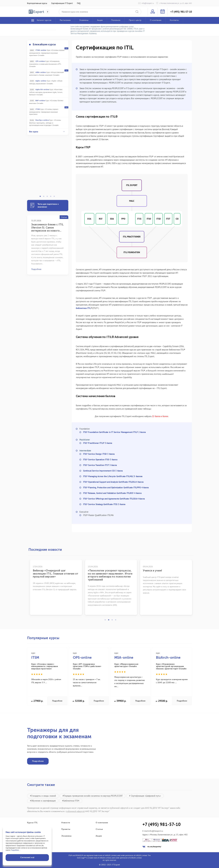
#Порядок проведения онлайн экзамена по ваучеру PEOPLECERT (93, 796)
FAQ (79, 3)
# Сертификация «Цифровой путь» (145, 796)
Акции (99, 836)
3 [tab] (48, 197)
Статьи (99, 829)
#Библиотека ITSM (71, 801)
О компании (102, 823)
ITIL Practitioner (132, 237)
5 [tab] (55, 197)
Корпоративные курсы (37, 3)
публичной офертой (75, 811)
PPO (123, 219)
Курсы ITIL (32, 823)
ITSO (149, 219)
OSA (89, 219)
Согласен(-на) (27, 857)
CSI (177, 219)
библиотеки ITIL (83, 308)
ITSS (139, 219)
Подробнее (57, 701)
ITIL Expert (132, 185)
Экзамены (66, 836)
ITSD (159, 219)
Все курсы (47, 132)
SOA (112, 219)
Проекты (66, 829)
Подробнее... (16, 850)
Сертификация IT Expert (62, 3)
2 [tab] (45, 197)
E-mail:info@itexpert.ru (153, 831)
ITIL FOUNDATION (132, 252)
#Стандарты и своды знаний (43, 796)
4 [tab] (52, 197)
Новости (66, 823)
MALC (132, 201)
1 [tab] (41, 197)
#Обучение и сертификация (43, 801)
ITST (168, 219)
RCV (101, 219)
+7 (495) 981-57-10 (181, 12)
